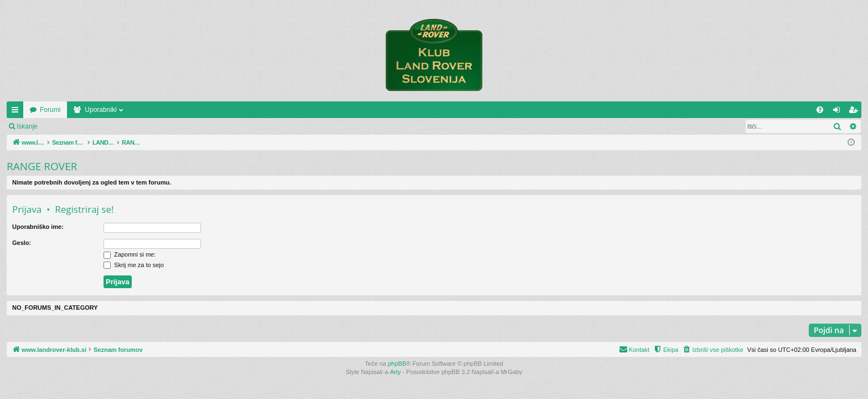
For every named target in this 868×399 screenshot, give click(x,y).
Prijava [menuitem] (839, 112)
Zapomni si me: (130, 254)
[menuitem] (820, 110)
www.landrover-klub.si (62, 110)
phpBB (397, 364)
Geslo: (22, 243)
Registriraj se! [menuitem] (856, 112)
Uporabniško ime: (38, 227)
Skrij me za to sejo (134, 265)
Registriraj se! (110, 126)
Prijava (64, 126)
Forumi (128, 110)
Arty (396, 372)
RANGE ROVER (42, 166)
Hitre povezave (17, 112)
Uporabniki (179, 110)
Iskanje (27, 126)
